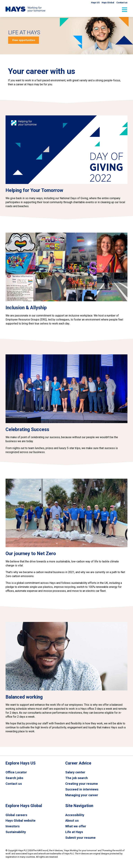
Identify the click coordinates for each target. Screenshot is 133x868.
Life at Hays (74, 833)
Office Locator (16, 772)
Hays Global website (21, 821)
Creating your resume (82, 784)
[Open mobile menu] (125, 10)
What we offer (76, 827)
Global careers (16, 815)
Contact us (14, 784)
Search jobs (14, 778)
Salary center (75, 772)
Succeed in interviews (82, 790)
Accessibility (75, 815)
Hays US (94, 3)
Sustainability (16, 833)
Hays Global (107, 3)
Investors (13, 827)
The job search (77, 778)
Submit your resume (81, 838)
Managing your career (82, 795)
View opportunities (24, 40)
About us (72, 821)
